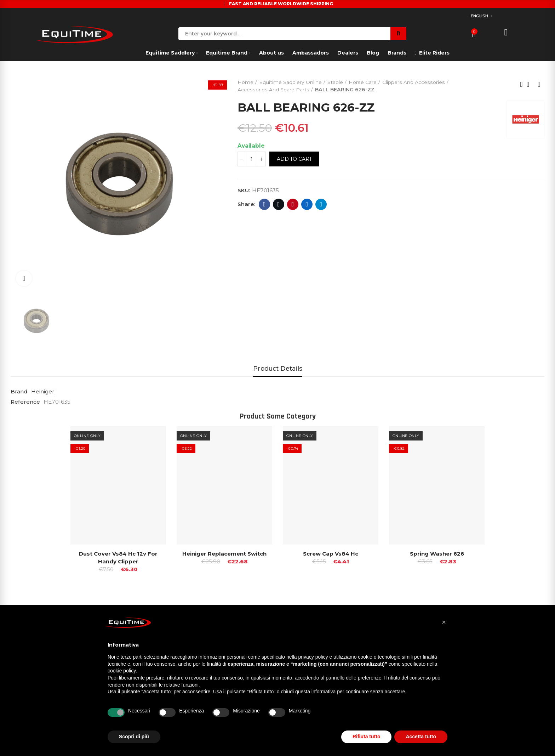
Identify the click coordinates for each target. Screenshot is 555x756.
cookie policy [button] (122, 671)
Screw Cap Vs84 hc (331, 553)
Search (398, 34)
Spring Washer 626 (437, 553)
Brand (19, 391)
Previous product (521, 84)
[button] (444, 622)
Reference (25, 401)
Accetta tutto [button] (421, 737)
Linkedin (307, 204)
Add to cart (295, 159)
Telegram (321, 204)
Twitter (279, 204)
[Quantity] (252, 159)
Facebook (265, 204)
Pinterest (293, 204)
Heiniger (43, 391)
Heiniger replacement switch (224, 553)
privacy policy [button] (313, 657)
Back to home (530, 84)
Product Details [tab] (278, 368)
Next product (539, 84)
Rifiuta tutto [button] (367, 737)
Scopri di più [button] (134, 737)
